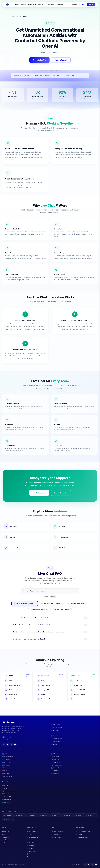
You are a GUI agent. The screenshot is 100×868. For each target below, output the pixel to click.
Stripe (30, 854)
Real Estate (55, 763)
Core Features (38, 76)
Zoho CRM (31, 843)
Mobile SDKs (7, 777)
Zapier (30, 835)
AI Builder (55, 734)
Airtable (30, 849)
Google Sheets (32, 846)
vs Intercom (6, 832)
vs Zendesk (6, 838)
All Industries (56, 754)
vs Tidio (5, 840)
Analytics (55, 745)
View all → (28, 676)
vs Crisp (5, 843)
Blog (5, 789)
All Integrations (32, 832)
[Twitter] (8, 745)
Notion (30, 857)
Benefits (47, 76)
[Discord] (15, 745)
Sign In (79, 835)
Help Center (7, 800)
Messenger (6, 763)
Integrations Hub (33, 838)
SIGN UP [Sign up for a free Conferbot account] (91, 4)
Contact (6, 794)
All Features (56, 725)
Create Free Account (83, 832)
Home (17, 4)
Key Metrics (28, 76)
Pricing (23, 4)
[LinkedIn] (11, 745)
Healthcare (55, 757)
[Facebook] (4, 745)
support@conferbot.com (11, 737)
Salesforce (31, 852)
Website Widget (8, 757)
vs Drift (4, 835)
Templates (32, 4)
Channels (51, 4)
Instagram (6, 765)
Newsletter (6, 803)
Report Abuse (56, 838)
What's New (7, 797)
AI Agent (55, 731)
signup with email (61, 60)
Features (18, 17)
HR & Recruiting (57, 765)
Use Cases (66, 76)
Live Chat (55, 736)
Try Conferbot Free (40, 60)
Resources (61, 4)
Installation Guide (82, 838)
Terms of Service (57, 832)
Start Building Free (39, 493)
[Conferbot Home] (7, 4)
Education (55, 771)
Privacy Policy (56, 835)
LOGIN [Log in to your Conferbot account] (84, 4)
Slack (5, 771)
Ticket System (56, 742)
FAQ (73, 76)
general (53, 597)
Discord (6, 774)
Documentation (8, 791)
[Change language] (75, 5)
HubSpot (30, 840)
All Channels (7, 754)
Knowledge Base (57, 739)
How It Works (56, 76)
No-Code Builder (57, 728)
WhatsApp (6, 760)
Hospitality (55, 768)
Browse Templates (61, 493)
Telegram (6, 768)
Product (42, 4)
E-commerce (56, 760)
